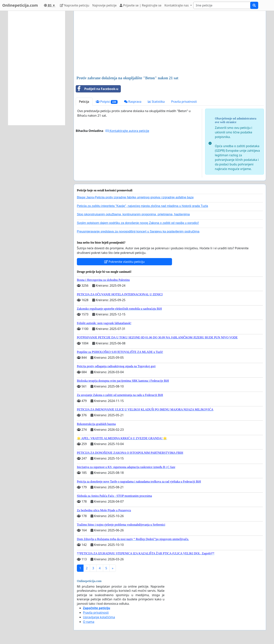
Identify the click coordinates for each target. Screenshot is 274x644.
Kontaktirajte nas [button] (177, 5)
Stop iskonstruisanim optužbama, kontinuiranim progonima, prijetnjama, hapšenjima (133, 214)
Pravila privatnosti (184, 102)
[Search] (222, 5)
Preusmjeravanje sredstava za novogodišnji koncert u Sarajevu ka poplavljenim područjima (138, 231)
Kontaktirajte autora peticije (127, 131)
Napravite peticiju (75, 5)
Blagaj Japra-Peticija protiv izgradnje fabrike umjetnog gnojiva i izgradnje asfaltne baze (135, 197)
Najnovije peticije (104, 5)
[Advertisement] (170, 44)
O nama (89, 622)
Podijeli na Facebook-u (97, 89)
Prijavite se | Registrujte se (141, 5)
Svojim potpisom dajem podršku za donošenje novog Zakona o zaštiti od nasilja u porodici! (138, 223)
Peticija (84, 102)
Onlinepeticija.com (20, 5)
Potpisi (107, 102)
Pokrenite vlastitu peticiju (124, 262)
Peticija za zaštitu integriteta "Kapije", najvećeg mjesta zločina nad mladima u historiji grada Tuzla (142, 206)
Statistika (156, 102)
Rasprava (133, 102)
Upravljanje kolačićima (99, 617)
